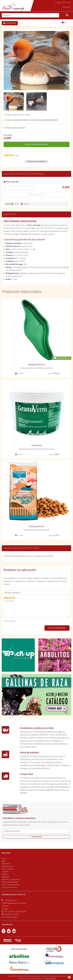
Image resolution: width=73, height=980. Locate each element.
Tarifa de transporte (9, 887)
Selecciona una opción (36, 144)
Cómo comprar (8, 869)
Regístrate (5, 877)
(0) (64, 22)
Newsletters (6, 864)
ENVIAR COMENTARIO (57, 628)
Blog (3, 861)
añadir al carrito (36, 195)
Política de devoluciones (11, 885)
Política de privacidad (10, 882)
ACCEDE (58, 3)
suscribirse (36, 837)
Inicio (4, 858)
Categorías (10, 23)
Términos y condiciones (11, 879)
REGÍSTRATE (67, 3)
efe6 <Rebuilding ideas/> (52, 976)
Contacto (5, 871)
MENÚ (66, 7)
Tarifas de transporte (37, 162)
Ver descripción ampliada (15, 128)
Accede (4, 874)
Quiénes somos (8, 866)
